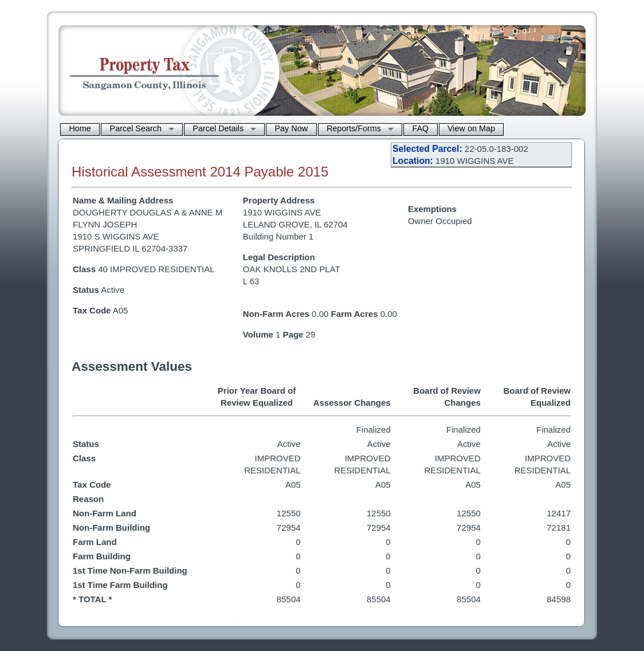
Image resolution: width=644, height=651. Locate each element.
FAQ (420, 128)
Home (80, 128)
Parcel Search (136, 128)
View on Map (471, 128)
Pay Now (292, 128)
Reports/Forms (354, 128)
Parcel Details (218, 128)
